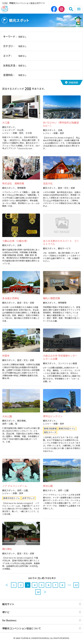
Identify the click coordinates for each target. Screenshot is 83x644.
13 (76, 585)
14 (38, 592)
